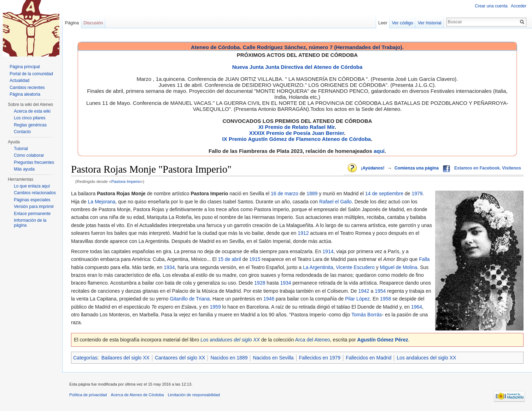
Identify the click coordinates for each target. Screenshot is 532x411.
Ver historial (430, 23)
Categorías (85, 358)
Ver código (403, 23)
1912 (303, 233)
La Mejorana (101, 202)
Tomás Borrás (367, 315)
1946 (269, 299)
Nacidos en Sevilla (273, 358)
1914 (328, 251)
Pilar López (357, 299)
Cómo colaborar (29, 155)
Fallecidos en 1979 (320, 358)
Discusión (93, 23)
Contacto (22, 132)
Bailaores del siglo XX (125, 358)
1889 (312, 193)
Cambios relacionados (35, 193)
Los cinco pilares (30, 118)
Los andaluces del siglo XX (230, 340)
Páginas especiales (32, 200)
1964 (417, 307)
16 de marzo (285, 193)
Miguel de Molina (399, 267)
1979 (417, 193)
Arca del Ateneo (313, 340)
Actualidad (19, 81)
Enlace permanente (32, 214)
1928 (260, 283)
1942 (364, 291)
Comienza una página (417, 168)
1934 (169, 267)
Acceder (519, 6)
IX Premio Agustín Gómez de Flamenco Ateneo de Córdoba (297, 139)
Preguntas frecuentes (34, 162)
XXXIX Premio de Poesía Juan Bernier (297, 133)
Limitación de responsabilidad (194, 395)
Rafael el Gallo (335, 202)
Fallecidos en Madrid (369, 358)
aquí (379, 151)
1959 (215, 307)
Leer (383, 23)
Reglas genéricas (30, 125)
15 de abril (230, 259)
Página (72, 23)
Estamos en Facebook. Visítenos (488, 168)
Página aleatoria (25, 94)
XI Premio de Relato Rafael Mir (297, 127)
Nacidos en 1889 (229, 358)
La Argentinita (318, 267)
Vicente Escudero (355, 267)
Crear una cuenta (491, 6)
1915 (255, 259)
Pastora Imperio (126, 181)
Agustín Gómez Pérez (383, 340)
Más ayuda (24, 169)
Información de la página (30, 223)
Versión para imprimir (34, 207)
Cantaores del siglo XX (180, 358)
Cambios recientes (27, 88)
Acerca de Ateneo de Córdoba (138, 395)
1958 (385, 299)
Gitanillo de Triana (190, 299)
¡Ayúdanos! (373, 168)
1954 (380, 291)
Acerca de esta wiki (32, 111)
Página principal (25, 67)
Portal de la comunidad (31, 74)
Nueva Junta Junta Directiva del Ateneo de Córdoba (297, 67)
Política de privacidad (88, 395)
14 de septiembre (384, 193)
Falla (424, 259)
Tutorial (21, 149)
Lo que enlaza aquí (32, 186)
